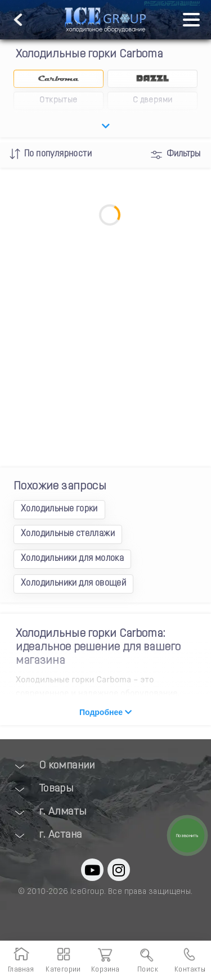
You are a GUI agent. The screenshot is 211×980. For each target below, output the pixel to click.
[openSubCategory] (105, 127)
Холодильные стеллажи (68, 534)
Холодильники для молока (72, 559)
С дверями (153, 100)
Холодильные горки (59, 509)
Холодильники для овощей (73, 583)
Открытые (58, 100)
